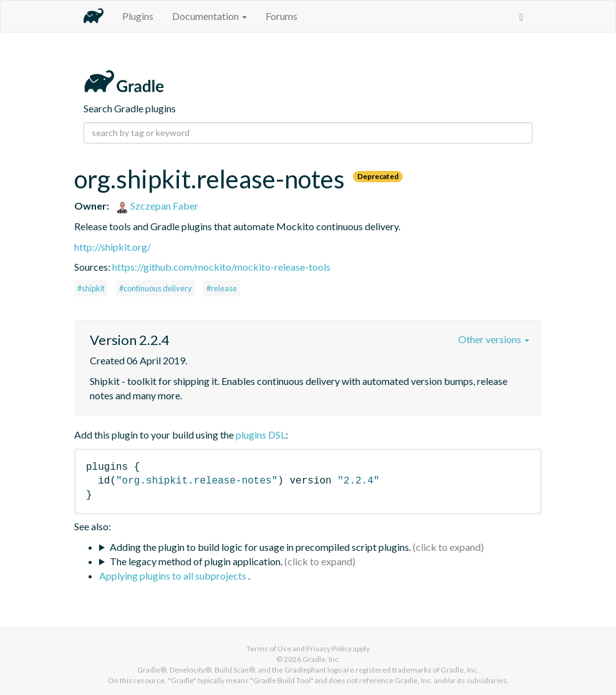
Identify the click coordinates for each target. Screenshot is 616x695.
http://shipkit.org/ (113, 247)
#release (222, 288)
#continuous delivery (156, 288)
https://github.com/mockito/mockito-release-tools (221, 267)
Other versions (494, 339)
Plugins (138, 16)
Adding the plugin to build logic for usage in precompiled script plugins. (260, 547)
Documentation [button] (209, 16)
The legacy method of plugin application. (196, 561)
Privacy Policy (329, 649)
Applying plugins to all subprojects (174, 576)
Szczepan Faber (157, 206)
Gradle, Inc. (321, 659)
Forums (282, 16)
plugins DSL (261, 435)
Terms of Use (269, 649)
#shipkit (91, 288)
